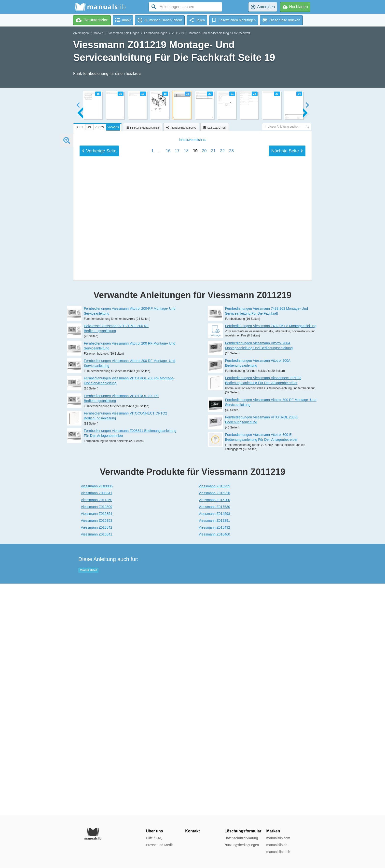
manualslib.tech (278, 852)
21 (213, 480)
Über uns (154, 831)
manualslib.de (277, 845)
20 (204, 480)
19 (195, 480)
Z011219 (178, 33)
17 (177, 480)
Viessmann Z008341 (96, 724)
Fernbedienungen (156, 33)
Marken (98, 33)
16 (168, 480)
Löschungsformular (243, 831)
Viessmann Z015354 (96, 745)
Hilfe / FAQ (154, 838)
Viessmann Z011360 (96, 731)
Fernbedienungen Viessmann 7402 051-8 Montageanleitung (271, 557)
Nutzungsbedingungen (242, 845)
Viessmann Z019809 (96, 738)
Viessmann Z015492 (214, 759)
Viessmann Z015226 (214, 724)
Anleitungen (81, 33)
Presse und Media (160, 845)
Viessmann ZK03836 (97, 718)
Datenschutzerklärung (241, 838)
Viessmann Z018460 (214, 766)
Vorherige (99, 481)
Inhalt (192, 469)
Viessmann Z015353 (96, 752)
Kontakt (192, 831)
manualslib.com (278, 838)
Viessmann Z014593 (214, 745)
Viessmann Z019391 (214, 752)
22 (222, 480)
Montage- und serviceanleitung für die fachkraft (219, 33)
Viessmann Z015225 (214, 718)
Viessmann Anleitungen (124, 33)
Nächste (287, 481)
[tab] (98, 126)
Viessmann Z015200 (214, 731)
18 (186, 480)
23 (231, 480)
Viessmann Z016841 (96, 766)
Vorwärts (113, 127)
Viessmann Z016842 (96, 759)
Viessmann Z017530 (214, 738)
